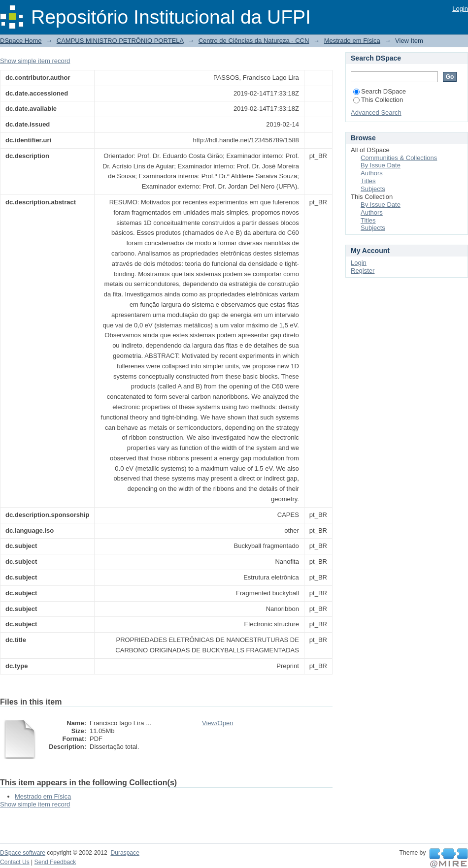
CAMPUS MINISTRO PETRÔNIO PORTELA (120, 41)
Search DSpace (380, 91)
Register (363, 271)
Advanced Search (376, 113)
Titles (368, 181)
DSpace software (23, 853)
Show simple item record (35, 61)
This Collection (378, 100)
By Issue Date (381, 165)
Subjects (373, 189)
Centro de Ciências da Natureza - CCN (254, 41)
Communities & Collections (399, 158)
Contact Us (15, 862)
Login (460, 9)
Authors (372, 173)
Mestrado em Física (352, 41)
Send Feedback (55, 862)
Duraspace (125, 853)
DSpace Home (21, 41)
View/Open (217, 723)
